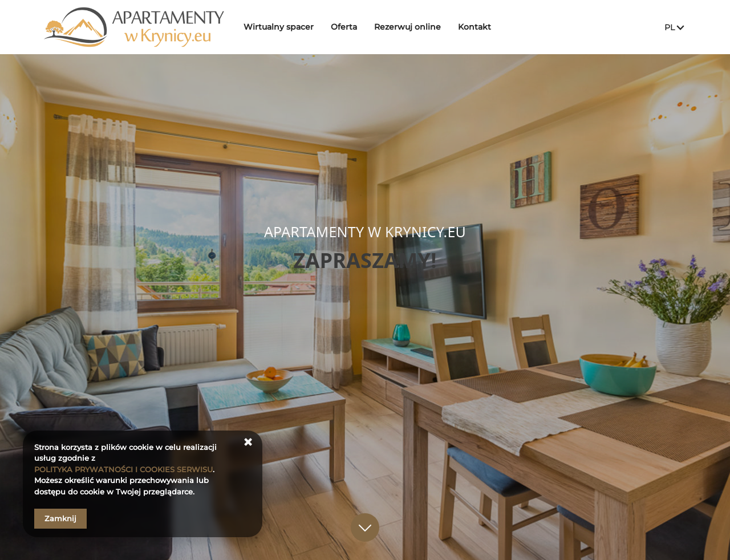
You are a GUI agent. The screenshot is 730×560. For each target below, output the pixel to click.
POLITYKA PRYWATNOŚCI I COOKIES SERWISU (123, 469)
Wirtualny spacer (283, 27)
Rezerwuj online (411, 27)
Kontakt (478, 27)
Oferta (348, 27)
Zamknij (60, 518)
